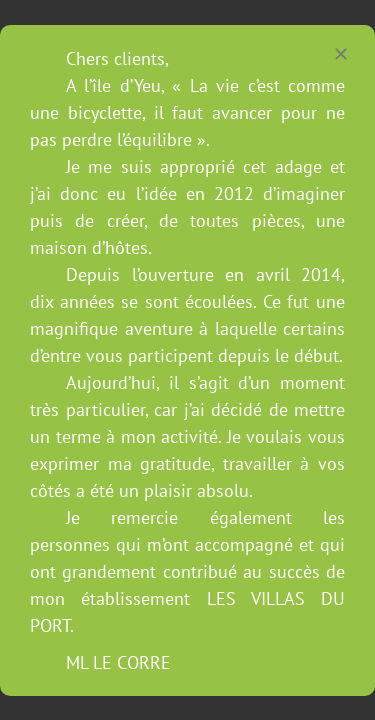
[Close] (341, 54)
